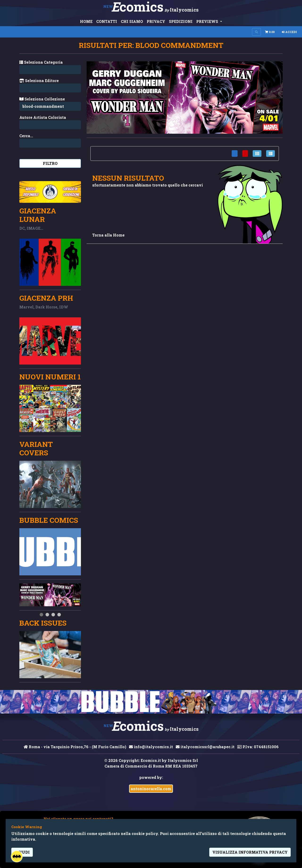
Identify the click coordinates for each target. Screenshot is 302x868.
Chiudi (22, 852)
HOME (86, 21)
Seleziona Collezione (42, 99)
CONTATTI (107, 21)
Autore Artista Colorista (43, 117)
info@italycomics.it (151, 747)
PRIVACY (156, 21)
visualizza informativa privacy (250, 852)
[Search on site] (256, 32)
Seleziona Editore (39, 81)
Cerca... (26, 136)
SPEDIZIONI (181, 21)
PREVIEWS (208, 21)
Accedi (289, 32)
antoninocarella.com (151, 789)
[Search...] (50, 125)
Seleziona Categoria (41, 62)
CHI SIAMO (132, 21)
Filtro (50, 163)
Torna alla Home (108, 235)
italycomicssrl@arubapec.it (205, 747)
